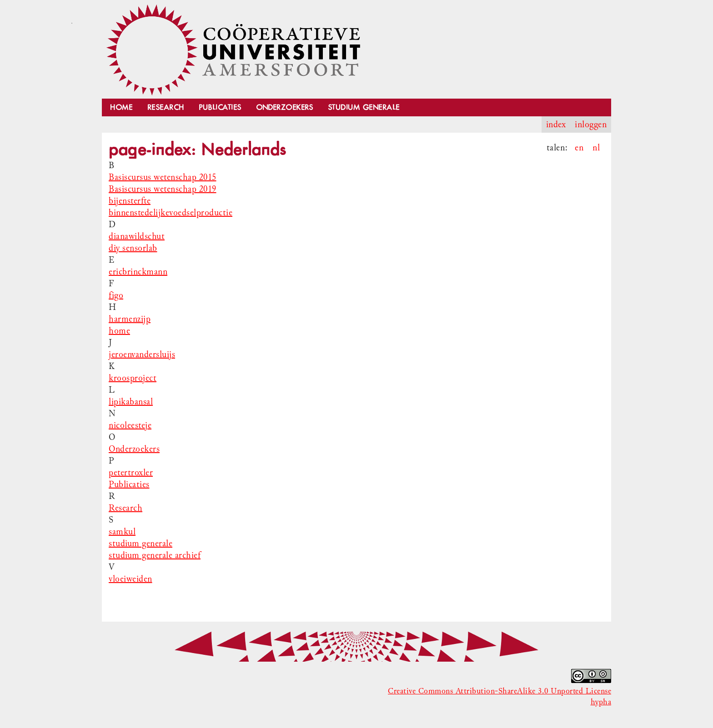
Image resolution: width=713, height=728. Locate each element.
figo (116, 295)
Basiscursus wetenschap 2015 (163, 177)
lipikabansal (131, 402)
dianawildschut (137, 236)
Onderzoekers (284, 107)
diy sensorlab (133, 248)
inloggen (591, 125)
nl (596, 148)
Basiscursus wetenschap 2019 (163, 189)
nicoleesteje (130, 425)
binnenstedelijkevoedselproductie (171, 213)
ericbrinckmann (138, 272)
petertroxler (131, 473)
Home (121, 107)
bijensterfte (130, 201)
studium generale (141, 544)
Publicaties (220, 107)
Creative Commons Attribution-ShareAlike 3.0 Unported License (500, 691)
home (119, 331)
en (579, 148)
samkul (122, 532)
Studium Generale (364, 107)
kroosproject (133, 378)
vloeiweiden (131, 579)
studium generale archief (155, 555)
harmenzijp (130, 319)
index (556, 125)
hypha (601, 702)
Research (166, 107)
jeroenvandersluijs (142, 354)
